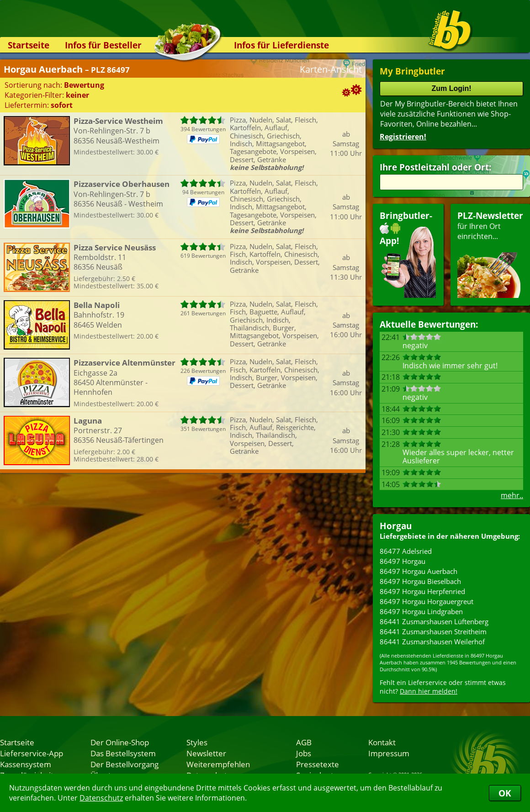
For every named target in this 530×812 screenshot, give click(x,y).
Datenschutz (101, 798)
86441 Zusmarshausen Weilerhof (432, 642)
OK (505, 793)
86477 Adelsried (406, 551)
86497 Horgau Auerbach (419, 571)
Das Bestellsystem (123, 753)
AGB (304, 742)
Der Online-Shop (120, 742)
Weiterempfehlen (218, 764)
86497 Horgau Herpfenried (422, 591)
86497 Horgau (403, 561)
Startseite (29, 45)
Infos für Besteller (103, 45)
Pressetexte (318, 764)
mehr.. (512, 495)
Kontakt (382, 742)
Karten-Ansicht (331, 69)
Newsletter (206, 753)
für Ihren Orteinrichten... (490, 254)
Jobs (304, 753)
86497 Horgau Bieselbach (420, 581)
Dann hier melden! (429, 691)
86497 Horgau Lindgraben (421, 611)
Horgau (396, 526)
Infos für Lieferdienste (281, 45)
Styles (197, 742)
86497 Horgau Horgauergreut (427, 601)
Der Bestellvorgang (125, 764)
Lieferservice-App (32, 753)
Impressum (389, 753)
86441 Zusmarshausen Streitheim (433, 632)
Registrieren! (403, 137)
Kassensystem (26, 764)
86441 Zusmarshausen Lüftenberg (434, 621)
